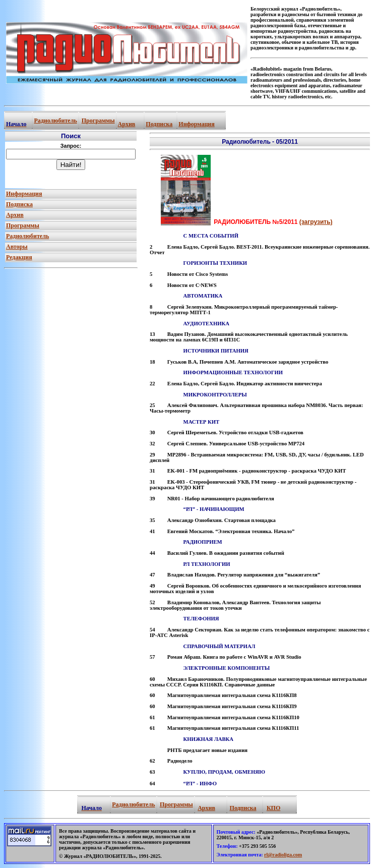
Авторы (17, 247)
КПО (273, 808)
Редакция (19, 257)
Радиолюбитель (55, 121)
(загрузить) (316, 222)
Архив (127, 124)
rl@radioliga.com (283, 855)
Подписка (159, 124)
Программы (98, 121)
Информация (196, 124)
